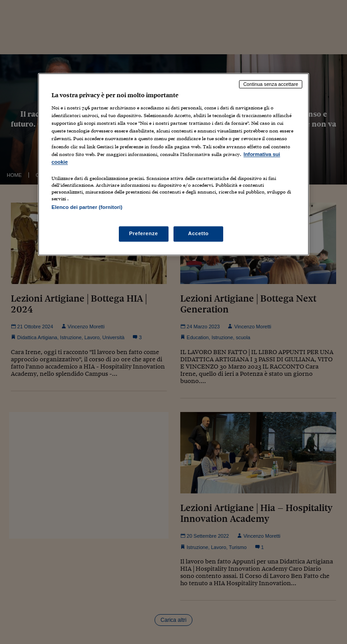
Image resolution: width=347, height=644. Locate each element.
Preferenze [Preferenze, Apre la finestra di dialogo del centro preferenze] (144, 233)
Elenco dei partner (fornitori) (87, 207)
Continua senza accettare (271, 84)
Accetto (198, 233)
